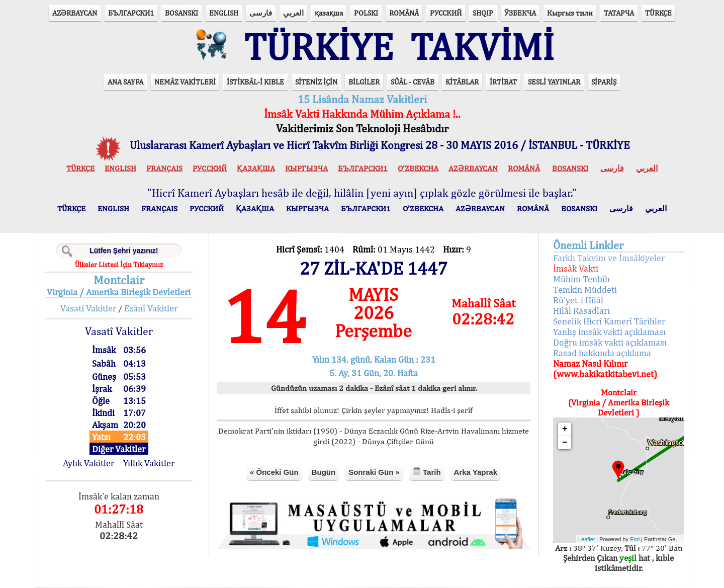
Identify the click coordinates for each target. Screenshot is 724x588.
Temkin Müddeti (585, 289)
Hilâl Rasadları (581, 311)
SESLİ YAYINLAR (554, 82)
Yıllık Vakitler (149, 463)
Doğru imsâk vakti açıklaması (610, 342)
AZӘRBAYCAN (75, 13)
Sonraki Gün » (374, 472)
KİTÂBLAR (462, 82)
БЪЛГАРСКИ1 (131, 13)
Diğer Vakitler (119, 449)
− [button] (565, 443)
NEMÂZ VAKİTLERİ (185, 82)
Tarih (427, 472)
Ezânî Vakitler (151, 308)
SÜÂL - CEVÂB (413, 82)
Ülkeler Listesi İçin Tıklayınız (119, 265)
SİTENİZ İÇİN (316, 82)
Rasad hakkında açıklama (602, 353)
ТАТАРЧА (619, 13)
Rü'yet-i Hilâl (578, 300)
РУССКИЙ (446, 13)
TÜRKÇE (658, 13)
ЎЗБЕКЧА (520, 13)
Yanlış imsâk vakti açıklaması (609, 332)
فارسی (261, 13)
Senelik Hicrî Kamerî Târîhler (609, 321)
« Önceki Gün (274, 472)
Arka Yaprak (476, 472)
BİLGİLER (364, 82)
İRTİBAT (503, 82)
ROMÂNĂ (404, 13)
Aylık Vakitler (88, 463)
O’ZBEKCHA (418, 168)
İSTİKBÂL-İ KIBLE (255, 82)
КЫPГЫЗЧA (306, 168)
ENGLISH (224, 13)
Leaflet (586, 539)
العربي (293, 13)
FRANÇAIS (164, 168)
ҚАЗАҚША (256, 168)
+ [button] (565, 429)
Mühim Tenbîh (581, 279)
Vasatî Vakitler (88, 308)
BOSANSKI (182, 13)
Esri (635, 539)
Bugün (324, 472)
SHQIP (483, 13)
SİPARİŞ (604, 82)
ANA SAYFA (125, 82)
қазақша (329, 13)
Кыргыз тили (570, 13)
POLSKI (366, 13)
